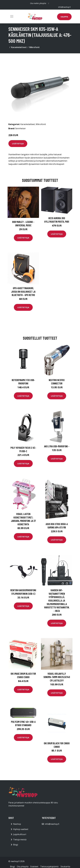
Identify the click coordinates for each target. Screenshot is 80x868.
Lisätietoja (18, 144)
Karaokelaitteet (19, 47)
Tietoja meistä (20, 840)
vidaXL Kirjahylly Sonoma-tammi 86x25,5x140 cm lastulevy (57, 677)
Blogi (16, 845)
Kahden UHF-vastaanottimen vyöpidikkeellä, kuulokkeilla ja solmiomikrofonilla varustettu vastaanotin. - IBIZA (57, 600)
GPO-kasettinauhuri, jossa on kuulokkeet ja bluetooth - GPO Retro (23, 291)
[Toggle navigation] (12, 16)
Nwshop (17, 824)
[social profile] (49, 3)
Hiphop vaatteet (21, 829)
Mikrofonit (34, 47)
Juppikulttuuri (20, 834)
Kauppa (64, 17)
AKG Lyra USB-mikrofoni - (57, 446)
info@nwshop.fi (64, 7)
